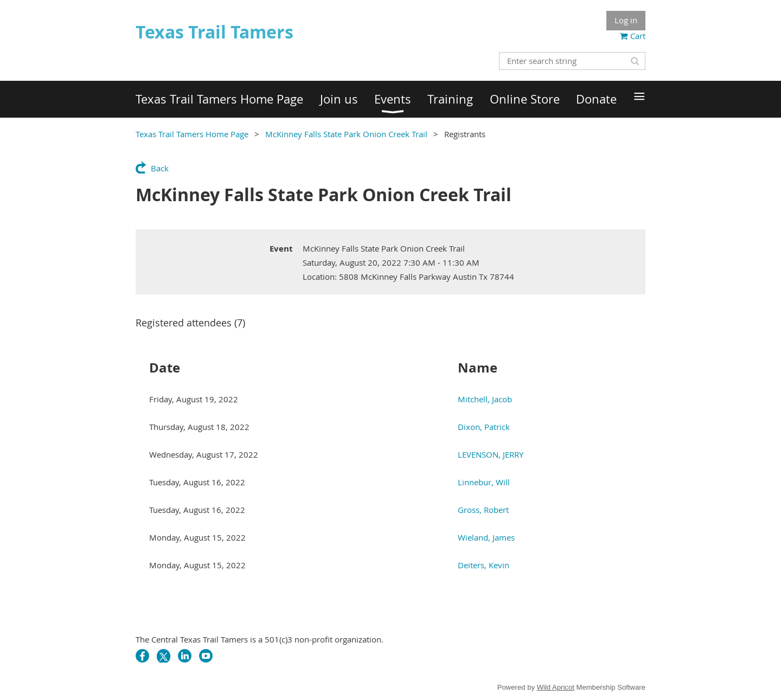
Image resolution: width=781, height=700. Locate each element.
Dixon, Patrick (484, 427)
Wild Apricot (556, 687)
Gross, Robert (483, 510)
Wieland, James (486, 537)
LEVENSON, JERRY (491, 454)
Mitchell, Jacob (485, 399)
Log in (626, 20)
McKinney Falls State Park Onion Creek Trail (346, 134)
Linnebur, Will (484, 482)
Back (160, 168)
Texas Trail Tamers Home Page (192, 134)
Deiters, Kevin (484, 565)
